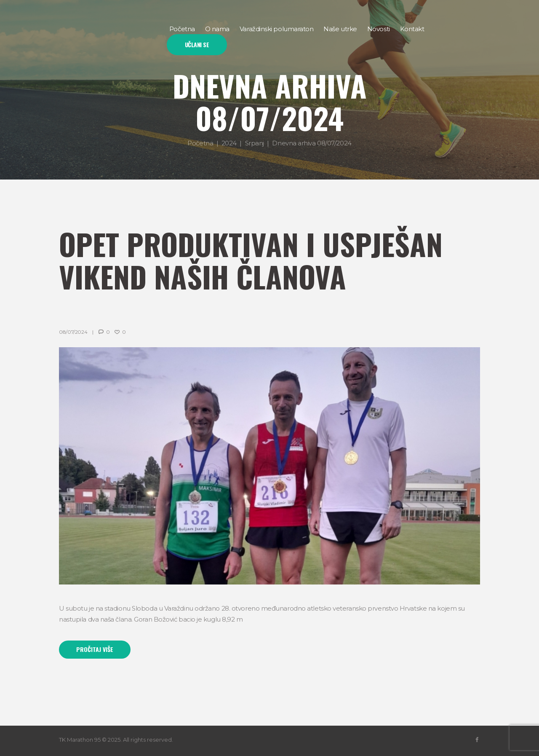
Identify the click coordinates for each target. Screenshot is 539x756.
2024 (229, 143)
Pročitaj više (95, 649)
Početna (200, 143)
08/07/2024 (73, 332)
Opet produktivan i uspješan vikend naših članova (251, 260)
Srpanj (255, 143)
